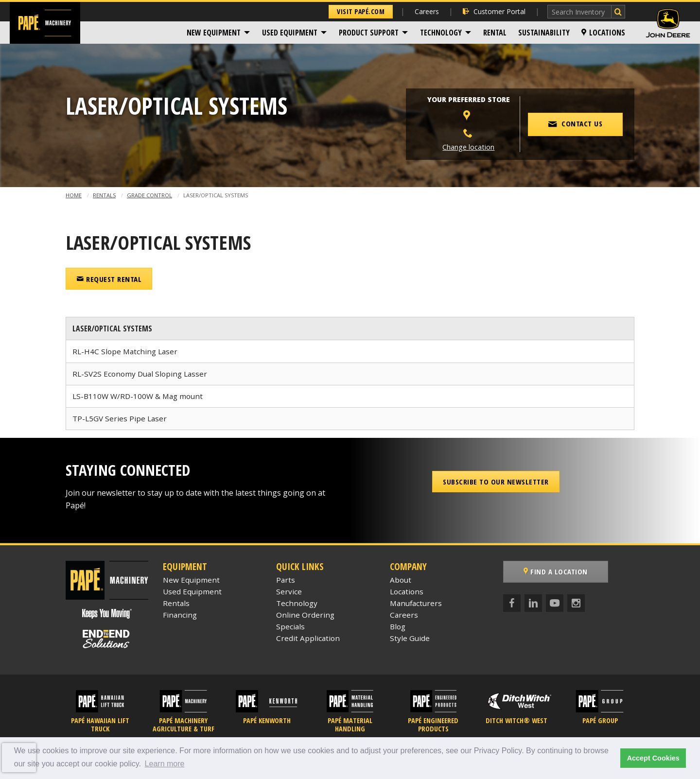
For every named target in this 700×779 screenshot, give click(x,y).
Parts (286, 580)
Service (289, 591)
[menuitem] (219, 33)
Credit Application (308, 638)
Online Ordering (305, 615)
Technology (441, 33)
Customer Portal (494, 11)
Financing (180, 615)
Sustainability (544, 33)
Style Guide (410, 638)
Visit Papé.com (361, 11)
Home (74, 195)
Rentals (104, 195)
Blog (398, 626)
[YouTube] (555, 603)
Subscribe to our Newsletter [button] (496, 482)
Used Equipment (290, 33)
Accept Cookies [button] (653, 758)
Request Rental (109, 279)
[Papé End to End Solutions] (107, 639)
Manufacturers (416, 603)
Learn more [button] (165, 764)
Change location (468, 147)
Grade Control (149, 195)
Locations (603, 33)
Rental (495, 33)
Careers (427, 11)
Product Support (369, 33)
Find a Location (556, 571)
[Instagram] (576, 603)
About (401, 580)
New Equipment (214, 33)
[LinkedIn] (533, 603)
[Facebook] (512, 603)
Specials (290, 626)
